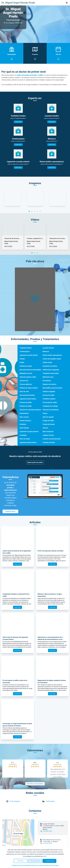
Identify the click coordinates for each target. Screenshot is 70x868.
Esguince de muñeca (49, 384)
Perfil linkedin (50, 801)
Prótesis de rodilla (26, 406)
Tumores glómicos (26, 384)
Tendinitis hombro (26, 348)
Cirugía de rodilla (48, 421)
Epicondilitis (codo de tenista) (52, 388)
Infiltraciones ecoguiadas (51, 370)
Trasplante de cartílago (50, 406)
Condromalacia (25, 352)
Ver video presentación (13, 25)
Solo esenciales (35, 861)
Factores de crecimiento (51, 410)
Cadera (45, 413)
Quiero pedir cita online (35, 462)
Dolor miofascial (48, 432)
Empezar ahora (10, 511)
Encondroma (47, 381)
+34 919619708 (47, 831)
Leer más (18, 122)
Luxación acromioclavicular (52, 439)
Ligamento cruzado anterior (29, 355)
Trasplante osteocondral (51, 373)
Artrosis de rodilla (48, 395)
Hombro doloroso (25, 421)
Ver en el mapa (18, 834)
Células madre (47, 362)
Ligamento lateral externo (28, 442)
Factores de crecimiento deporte (30, 410)
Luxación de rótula (49, 442)
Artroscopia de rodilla (50, 402)
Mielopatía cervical (26, 373)
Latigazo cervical (48, 435)
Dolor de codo (24, 392)
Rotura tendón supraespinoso (52, 355)
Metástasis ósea (48, 377)
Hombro (22, 359)
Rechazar (21, 861)
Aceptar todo (49, 861)
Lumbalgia (23, 435)
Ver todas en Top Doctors (35, 784)
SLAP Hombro (24, 428)
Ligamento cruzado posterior (29, 432)
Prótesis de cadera (26, 366)
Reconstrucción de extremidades (30, 370)
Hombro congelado (49, 392)
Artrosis (45, 428)
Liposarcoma (24, 381)
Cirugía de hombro (49, 424)
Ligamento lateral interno (28, 399)
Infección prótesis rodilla (28, 377)
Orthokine (23, 424)
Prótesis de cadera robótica (29, 388)
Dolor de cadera (25, 439)
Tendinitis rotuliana (49, 399)
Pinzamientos (24, 413)
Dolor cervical (24, 417)
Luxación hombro (48, 348)
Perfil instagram (15, 801)
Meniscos (46, 352)
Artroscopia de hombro (27, 395)
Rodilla (22, 362)
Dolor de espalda (48, 417)
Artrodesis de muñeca (50, 366)
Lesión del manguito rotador (52, 359)
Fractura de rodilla (26, 402)
